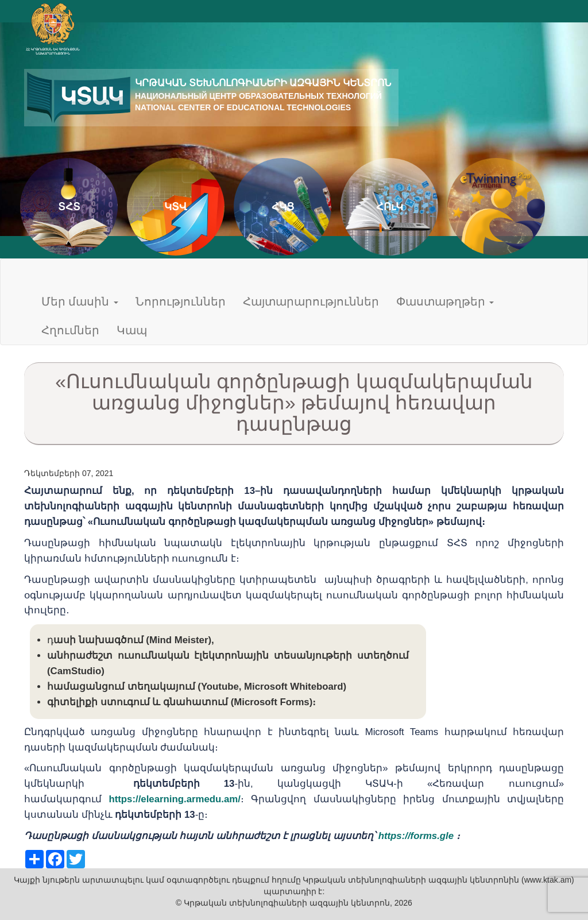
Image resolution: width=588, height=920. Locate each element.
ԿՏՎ (176, 207)
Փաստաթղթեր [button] (445, 301)
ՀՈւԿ (390, 207)
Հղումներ (70, 330)
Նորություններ (181, 301)
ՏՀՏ (69, 207)
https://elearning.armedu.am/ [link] (174, 799)
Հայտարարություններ (311, 301)
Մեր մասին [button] (80, 301)
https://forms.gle (416, 836)
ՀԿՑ (283, 207)
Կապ (132, 330)
